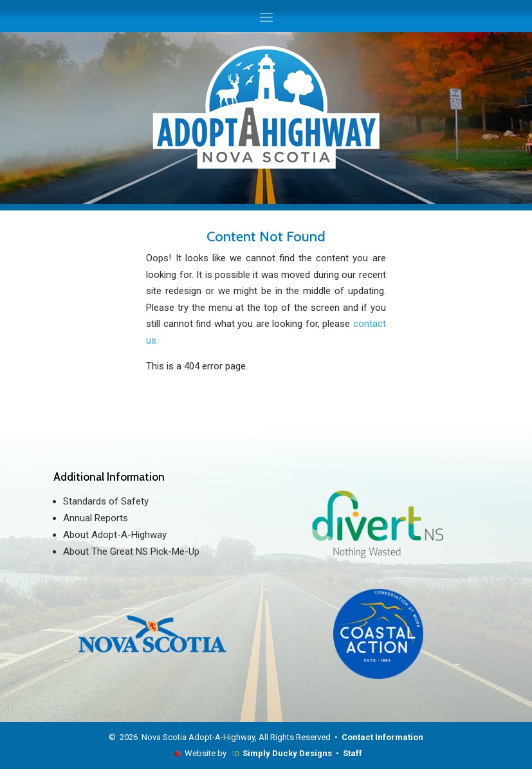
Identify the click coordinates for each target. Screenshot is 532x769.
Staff (353, 753)
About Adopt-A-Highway (115, 535)
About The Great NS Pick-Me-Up (131, 551)
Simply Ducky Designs (287, 753)
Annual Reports (96, 518)
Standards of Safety (106, 501)
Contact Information (382, 737)
